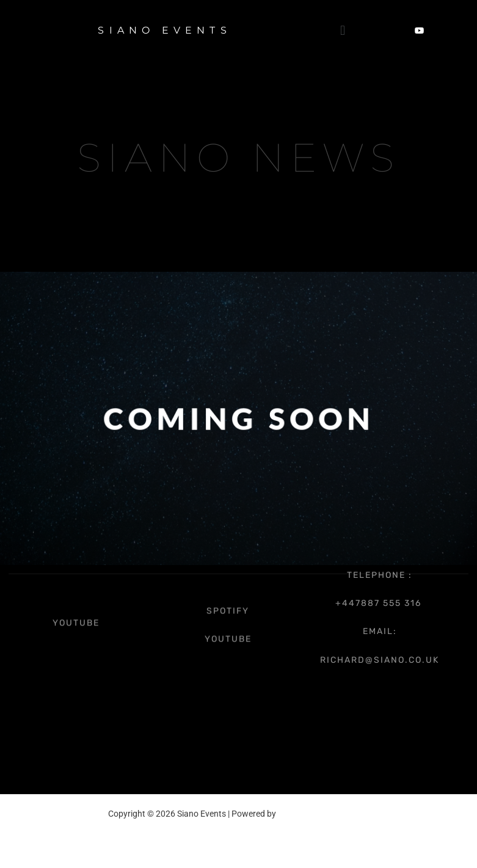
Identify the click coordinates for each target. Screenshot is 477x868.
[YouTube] (420, 31)
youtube (76, 618)
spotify (228, 600)
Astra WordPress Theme (324, 814)
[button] (342, 30)
